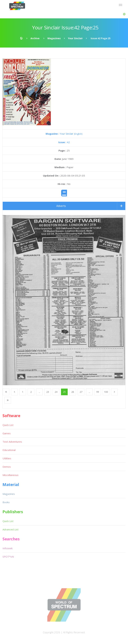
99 (98, 392)
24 (56, 392)
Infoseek (7, 548)
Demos (7, 467)
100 (106, 392)
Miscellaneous (10, 475)
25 (64, 392)
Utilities (7, 458)
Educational (9, 450)
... (39, 392)
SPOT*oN (8, 557)
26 (73, 392)
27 (81, 392)
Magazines (54, 38)
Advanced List (10, 529)
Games (7, 433)
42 (64, 142)
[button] (124, 14)
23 (48, 392)
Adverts (61, 206)
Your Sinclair (75, 38)
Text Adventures (12, 442)
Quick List (8, 425)
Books (6, 502)
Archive (35, 38)
